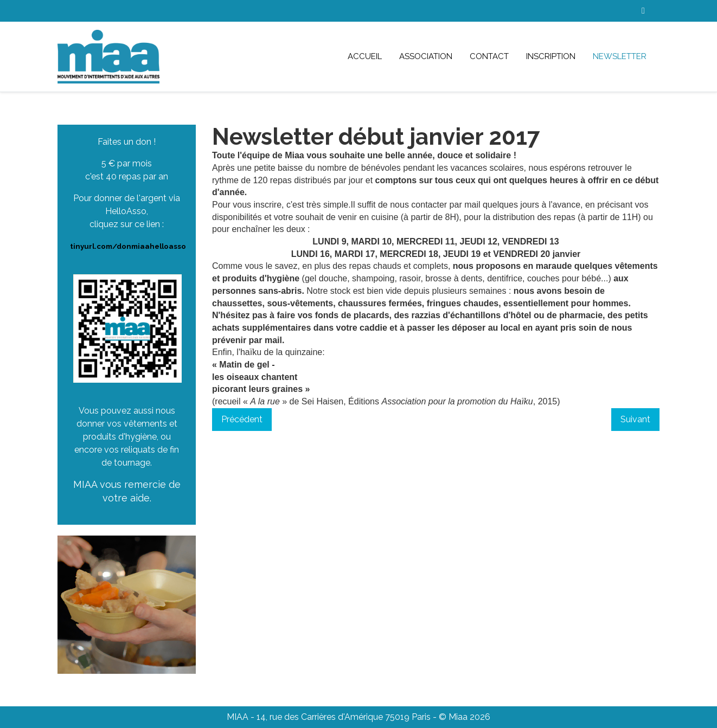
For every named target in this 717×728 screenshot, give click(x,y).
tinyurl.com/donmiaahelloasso (128, 246)
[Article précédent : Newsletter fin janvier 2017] (242, 420)
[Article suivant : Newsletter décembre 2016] (635, 420)
